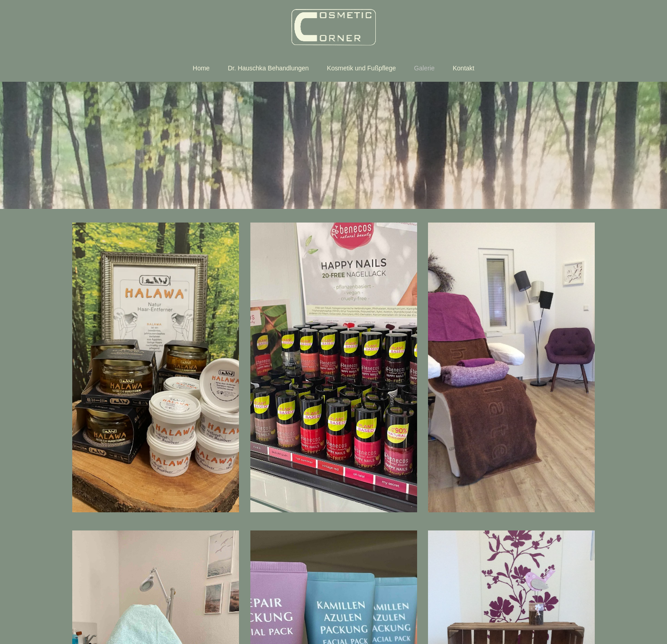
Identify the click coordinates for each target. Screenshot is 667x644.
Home (201, 68)
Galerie (424, 68)
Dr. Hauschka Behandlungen (268, 68)
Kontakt (464, 68)
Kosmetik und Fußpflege (362, 68)
